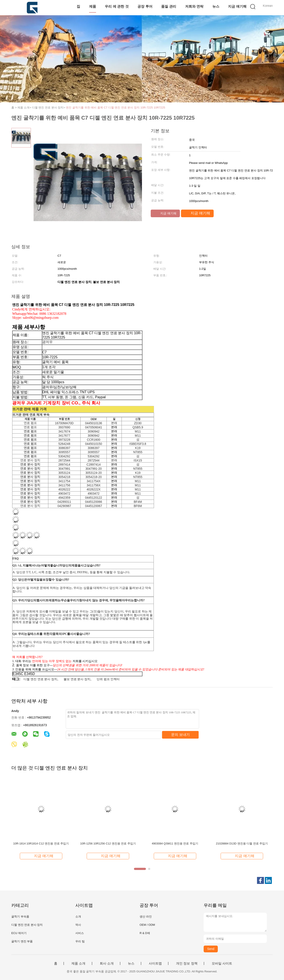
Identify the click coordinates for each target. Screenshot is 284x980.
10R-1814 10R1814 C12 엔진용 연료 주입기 (41, 844)
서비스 (80, 933)
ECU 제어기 (19, 933)
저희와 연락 (194, 6)
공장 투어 (145, 6)
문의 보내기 (180, 735)
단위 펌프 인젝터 (108, 679)
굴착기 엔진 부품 (22, 941)
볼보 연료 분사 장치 (77, 679)
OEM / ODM (147, 925)
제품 (93, 6)
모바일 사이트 (222, 963)
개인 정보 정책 (187, 963)
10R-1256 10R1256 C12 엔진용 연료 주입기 (108, 844)
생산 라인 (146, 916)
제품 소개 (78, 963)
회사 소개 (107, 963)
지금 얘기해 (237, 6)
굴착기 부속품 (20, 916)
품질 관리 (169, 6)
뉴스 (216, 6)
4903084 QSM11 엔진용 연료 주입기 (175, 844)
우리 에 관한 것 (117, 6)
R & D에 (145, 933)
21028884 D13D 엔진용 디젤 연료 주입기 (242, 844)
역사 (78, 925)
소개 (78, 916)
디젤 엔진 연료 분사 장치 (41, 679)
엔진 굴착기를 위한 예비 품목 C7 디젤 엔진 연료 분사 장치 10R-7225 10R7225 (115, 108)
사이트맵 (155, 963)
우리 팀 (80, 941)
